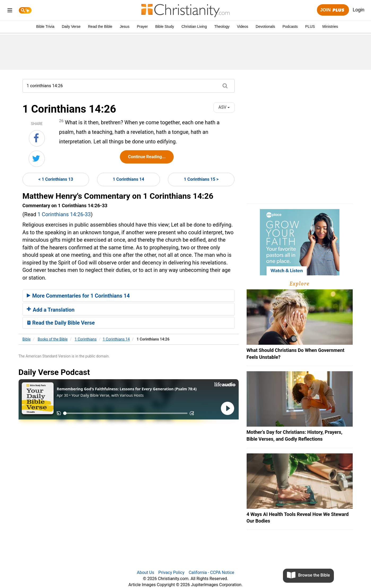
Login (359, 10)
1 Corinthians (86, 339)
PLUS (310, 26)
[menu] (10, 11)
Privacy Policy (171, 572)
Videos (243, 26)
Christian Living (194, 26)
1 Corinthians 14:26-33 (64, 214)
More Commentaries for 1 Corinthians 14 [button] (78, 296)
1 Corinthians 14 (128, 179)
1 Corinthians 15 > (201, 179)
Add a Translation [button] (51, 310)
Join (333, 10)
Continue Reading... (147, 157)
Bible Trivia (45, 26)
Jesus (125, 26)
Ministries (330, 26)
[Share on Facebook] (37, 138)
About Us (145, 572)
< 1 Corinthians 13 (56, 179)
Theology (222, 26)
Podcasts (290, 26)
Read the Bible (100, 26)
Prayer (142, 26)
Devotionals (265, 26)
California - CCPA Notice (211, 572)
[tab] (129, 296)
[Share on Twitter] (37, 159)
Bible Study (165, 26)
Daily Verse (71, 26)
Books (53, 339)
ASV (224, 107)
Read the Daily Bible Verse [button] (61, 323)
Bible (27, 339)
